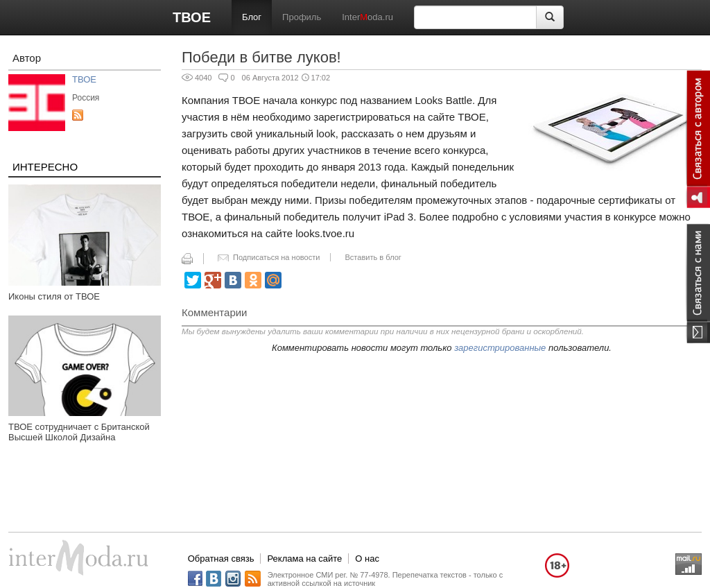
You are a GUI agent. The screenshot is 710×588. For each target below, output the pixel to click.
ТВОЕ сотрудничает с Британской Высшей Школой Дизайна (79, 432)
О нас (367, 559)
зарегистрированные (500, 348)
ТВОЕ (192, 17)
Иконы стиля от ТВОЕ (54, 296)
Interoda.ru (367, 17)
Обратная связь (221, 559)
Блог (252, 17)
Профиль (302, 17)
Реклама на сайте (304, 559)
